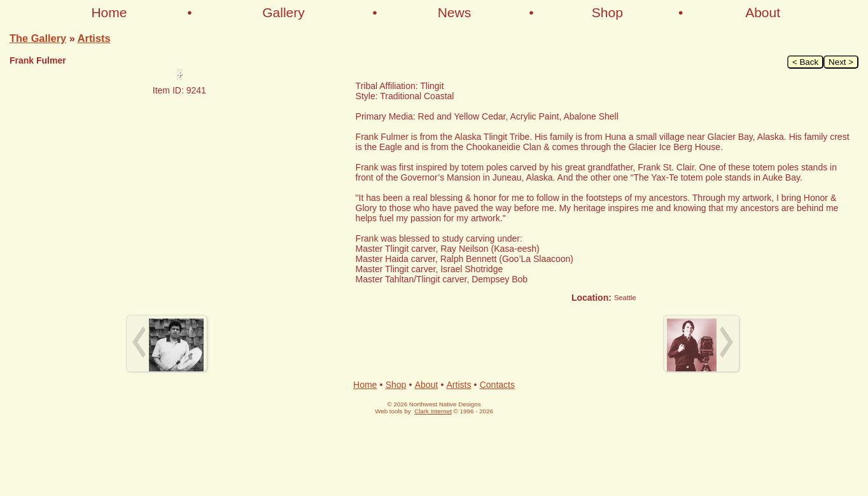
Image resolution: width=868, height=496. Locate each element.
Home (109, 12)
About (763, 12)
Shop (607, 12)
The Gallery (38, 38)
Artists (94, 38)
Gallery (283, 12)
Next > (841, 62)
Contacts (497, 385)
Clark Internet (433, 411)
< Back (805, 62)
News (455, 12)
